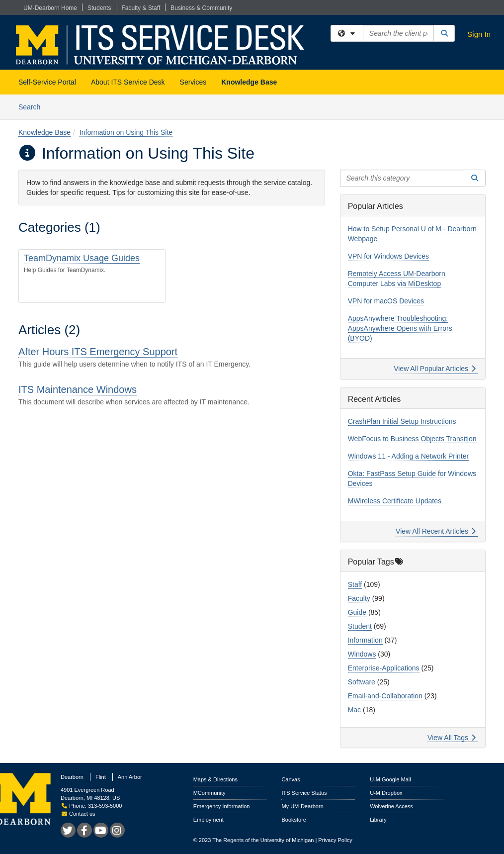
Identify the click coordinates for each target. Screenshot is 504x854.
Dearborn (72, 777)
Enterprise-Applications (384, 668)
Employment (209, 820)
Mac (354, 710)
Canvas (291, 779)
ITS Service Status (304, 793)
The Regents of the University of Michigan (263, 840)
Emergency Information (222, 806)
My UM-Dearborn (302, 806)
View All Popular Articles (435, 369)
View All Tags (452, 738)
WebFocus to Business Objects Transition (412, 439)
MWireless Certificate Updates (395, 501)
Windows (362, 654)
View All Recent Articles (436, 531)
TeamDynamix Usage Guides (82, 258)
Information (365, 640)
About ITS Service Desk (128, 82)
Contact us (79, 814)
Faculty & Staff (141, 8)
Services (193, 82)
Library (378, 820)
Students (99, 8)
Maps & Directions (215, 779)
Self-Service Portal (47, 82)
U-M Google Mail (390, 779)
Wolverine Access (391, 806)
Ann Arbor (130, 777)
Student (360, 626)
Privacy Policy (335, 840)
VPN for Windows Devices (388, 256)
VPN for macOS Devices (386, 301)
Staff (355, 584)
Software (362, 682)
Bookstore (294, 820)
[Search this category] (402, 178)
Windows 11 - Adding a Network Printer (409, 456)
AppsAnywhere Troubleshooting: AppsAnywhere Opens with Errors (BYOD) (400, 328)
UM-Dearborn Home (50, 8)
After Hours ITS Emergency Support (98, 352)
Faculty (359, 598)
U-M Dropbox (386, 793)
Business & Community (201, 8)
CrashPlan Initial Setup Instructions (402, 421)
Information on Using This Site (126, 132)
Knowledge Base (249, 82)
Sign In (479, 34)
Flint (101, 777)
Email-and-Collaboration (385, 696)
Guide (357, 612)
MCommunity (210, 793)
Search (33, 106)
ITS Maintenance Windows (78, 389)
